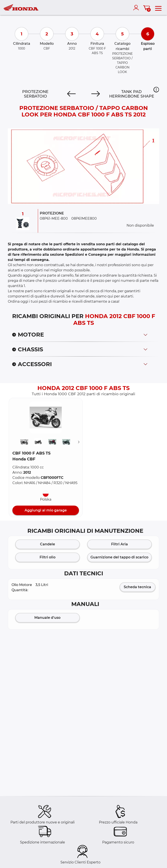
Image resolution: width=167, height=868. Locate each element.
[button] (156, 90)
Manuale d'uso (47, 618)
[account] (137, 8)
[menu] (158, 8)
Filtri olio (48, 557)
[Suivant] (79, 442)
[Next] (96, 94)
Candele (48, 544)
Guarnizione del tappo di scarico (119, 557)
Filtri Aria (119, 544)
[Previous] (71, 94)
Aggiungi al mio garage (46, 510)
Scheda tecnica (137, 587)
